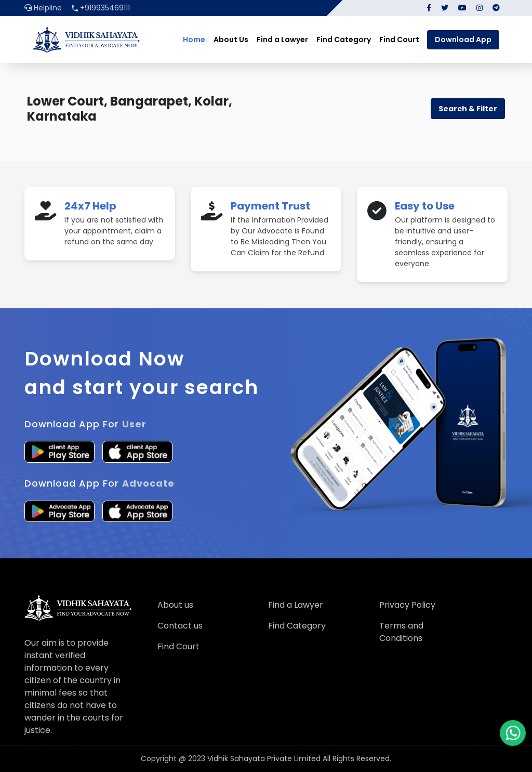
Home (194, 40)
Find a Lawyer (282, 40)
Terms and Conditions (401, 632)
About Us (231, 40)
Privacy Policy (407, 605)
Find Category (344, 40)
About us (175, 605)
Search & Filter (468, 109)
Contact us (180, 626)
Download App (463, 40)
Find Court (399, 40)
